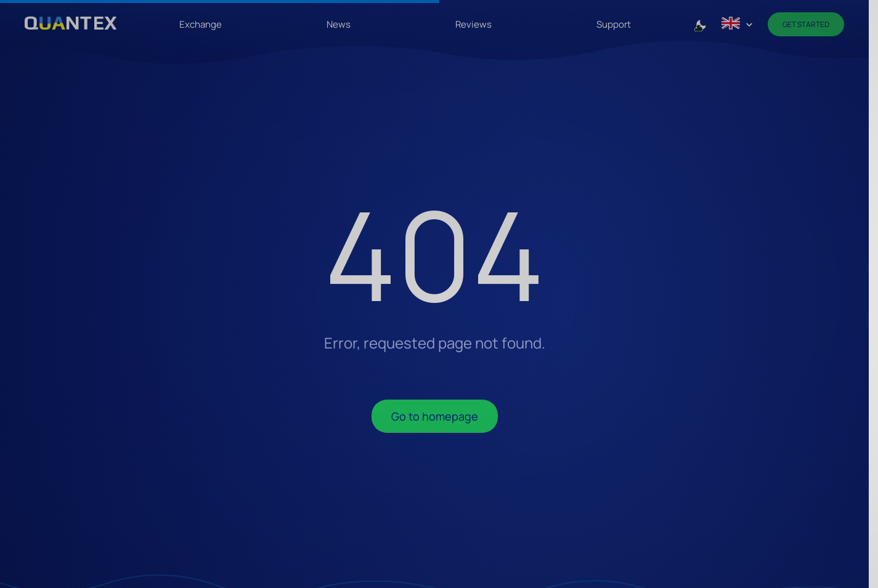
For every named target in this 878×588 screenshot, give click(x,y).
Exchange (201, 24)
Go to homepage (435, 416)
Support (614, 24)
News (339, 24)
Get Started (806, 24)
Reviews (474, 24)
